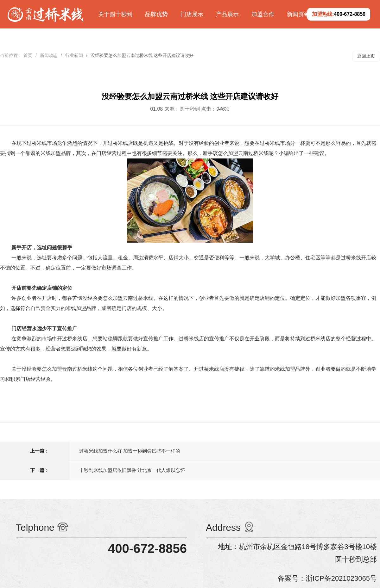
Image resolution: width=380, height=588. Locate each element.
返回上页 (366, 56)
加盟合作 (263, 14)
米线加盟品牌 (56, 153)
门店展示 (192, 14)
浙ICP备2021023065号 (341, 578)
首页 (28, 55)
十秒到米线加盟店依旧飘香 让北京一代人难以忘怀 (132, 470)
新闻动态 (49, 55)
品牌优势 (156, 14)
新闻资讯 (298, 14)
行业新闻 (74, 55)
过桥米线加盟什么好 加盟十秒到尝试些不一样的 (130, 451)
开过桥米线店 (72, 339)
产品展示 (227, 14)
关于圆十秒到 (115, 14)
